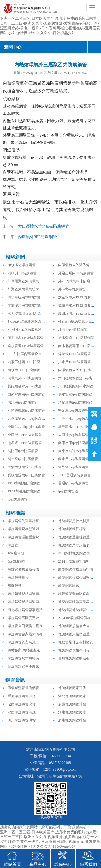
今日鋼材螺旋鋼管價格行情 (79, 553)
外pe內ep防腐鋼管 (72, 289)
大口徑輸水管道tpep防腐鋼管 (43, 226)
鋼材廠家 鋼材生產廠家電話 (29, 650)
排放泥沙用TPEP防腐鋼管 (27, 305)
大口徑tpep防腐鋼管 (73, 435)
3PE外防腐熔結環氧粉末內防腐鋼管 (35, 330)
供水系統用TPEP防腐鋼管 (27, 297)
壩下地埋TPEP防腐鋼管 (26, 338)
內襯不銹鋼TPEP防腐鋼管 (27, 362)
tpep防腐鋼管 (18, 499)
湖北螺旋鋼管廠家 (72, 696)
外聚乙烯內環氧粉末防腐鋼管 (30, 289)
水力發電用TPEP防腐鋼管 (27, 313)
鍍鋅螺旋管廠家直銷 (74, 594)
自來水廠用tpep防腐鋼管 (26, 394)
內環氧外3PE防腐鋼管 (37, 237)
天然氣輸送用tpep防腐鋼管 (28, 419)
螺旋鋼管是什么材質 (74, 521)
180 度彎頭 (16, 553)
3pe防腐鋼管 (17, 561)
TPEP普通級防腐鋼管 (74, 475)
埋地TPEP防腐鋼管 (73, 330)
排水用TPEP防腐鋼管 (74, 362)
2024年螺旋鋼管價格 (74, 561)
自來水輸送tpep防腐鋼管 (77, 451)
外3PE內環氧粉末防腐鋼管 (28, 322)
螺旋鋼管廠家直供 (72, 688)
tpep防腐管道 (68, 491)
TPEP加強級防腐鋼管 (24, 483)
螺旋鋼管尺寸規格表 (74, 545)
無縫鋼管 (15, 586)
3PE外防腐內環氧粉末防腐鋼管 (32, 354)
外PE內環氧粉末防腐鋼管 (78, 281)
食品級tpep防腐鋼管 (73, 467)
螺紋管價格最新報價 (23, 569)
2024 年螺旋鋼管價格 (74, 618)
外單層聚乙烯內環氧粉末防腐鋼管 (34, 281)
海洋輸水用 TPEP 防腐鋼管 (79, 427)
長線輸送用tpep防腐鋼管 (26, 475)
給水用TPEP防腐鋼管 (24, 370)
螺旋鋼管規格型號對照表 (27, 529)
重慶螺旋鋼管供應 (22, 696)
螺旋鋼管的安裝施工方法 (27, 642)
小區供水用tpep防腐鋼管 (26, 427)
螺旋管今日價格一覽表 (25, 626)
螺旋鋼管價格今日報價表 (77, 577)
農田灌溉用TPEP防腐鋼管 (78, 313)
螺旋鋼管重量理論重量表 (77, 537)
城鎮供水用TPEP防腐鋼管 (78, 305)
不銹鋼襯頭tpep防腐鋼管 (26, 410)
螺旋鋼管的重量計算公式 (27, 521)
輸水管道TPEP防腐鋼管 (26, 346)
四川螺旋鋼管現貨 (22, 720)
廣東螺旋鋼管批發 (72, 720)
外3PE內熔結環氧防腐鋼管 (79, 322)
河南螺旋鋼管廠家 (72, 712)
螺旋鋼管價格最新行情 (76, 569)
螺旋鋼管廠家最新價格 (25, 634)
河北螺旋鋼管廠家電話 (25, 610)
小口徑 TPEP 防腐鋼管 (25, 435)
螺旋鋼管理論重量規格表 (27, 537)
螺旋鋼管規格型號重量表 (27, 594)
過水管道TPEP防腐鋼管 (76, 338)
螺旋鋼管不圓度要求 (23, 618)
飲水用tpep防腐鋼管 (73, 459)
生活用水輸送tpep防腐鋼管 (28, 467)
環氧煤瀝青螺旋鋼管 (23, 688)
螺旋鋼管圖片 (18, 577)
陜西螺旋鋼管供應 (22, 712)
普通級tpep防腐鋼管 (73, 483)
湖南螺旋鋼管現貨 (22, 704)
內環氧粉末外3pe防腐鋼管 (78, 370)
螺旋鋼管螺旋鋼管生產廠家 (79, 610)
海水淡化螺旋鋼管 (22, 265)
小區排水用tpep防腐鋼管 (77, 419)
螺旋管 (13, 545)
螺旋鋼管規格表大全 (74, 626)
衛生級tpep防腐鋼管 (23, 459)
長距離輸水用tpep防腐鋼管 (28, 386)
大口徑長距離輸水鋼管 (76, 386)
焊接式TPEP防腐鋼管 (74, 354)
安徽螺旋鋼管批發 (72, 704)
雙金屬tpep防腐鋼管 (73, 410)
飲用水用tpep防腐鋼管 (75, 443)
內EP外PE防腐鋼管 (22, 273)
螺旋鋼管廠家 (69, 586)
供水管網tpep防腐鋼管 (75, 394)
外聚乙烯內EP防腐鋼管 (76, 273)
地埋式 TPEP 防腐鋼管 (25, 443)
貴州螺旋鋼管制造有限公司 (79, 658)
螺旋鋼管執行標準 (72, 529)
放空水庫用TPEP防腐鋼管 (78, 297)
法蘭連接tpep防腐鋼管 (75, 402)
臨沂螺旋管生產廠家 (23, 666)
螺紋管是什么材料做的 (76, 642)
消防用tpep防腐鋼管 (23, 451)
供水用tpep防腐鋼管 (23, 402)
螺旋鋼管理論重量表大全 (77, 602)
